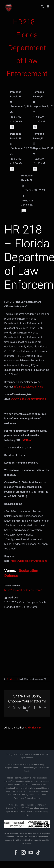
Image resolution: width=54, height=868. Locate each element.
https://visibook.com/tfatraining (29, 561)
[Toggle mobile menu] (48, 6)
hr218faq (27, 440)
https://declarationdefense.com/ (23, 590)
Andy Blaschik (13, 679)
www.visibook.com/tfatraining (28, 399)
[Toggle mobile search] (42, 6)
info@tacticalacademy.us (28, 387)
